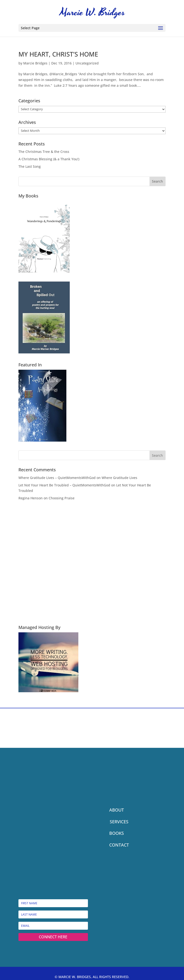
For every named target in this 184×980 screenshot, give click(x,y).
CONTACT (119, 845)
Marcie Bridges (35, 63)
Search (157, 181)
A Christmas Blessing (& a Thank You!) (49, 159)
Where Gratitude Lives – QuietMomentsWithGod (57, 478)
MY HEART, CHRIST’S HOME (58, 54)
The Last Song (30, 166)
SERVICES (119, 822)
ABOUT (117, 810)
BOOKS (117, 833)
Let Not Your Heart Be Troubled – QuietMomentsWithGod (64, 485)
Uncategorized (87, 63)
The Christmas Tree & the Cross (44, 152)
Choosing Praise (62, 498)
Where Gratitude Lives (119, 478)
